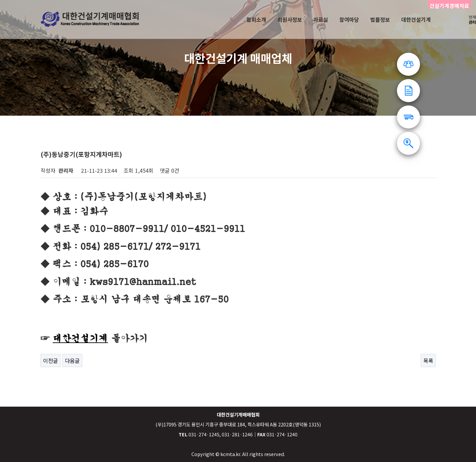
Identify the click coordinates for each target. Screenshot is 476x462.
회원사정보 (290, 19)
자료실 (321, 19)
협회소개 (256, 19)
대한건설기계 (416, 19)
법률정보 (380, 19)
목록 (428, 361)
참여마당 (349, 19)
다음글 (72, 361)
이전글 (51, 361)
